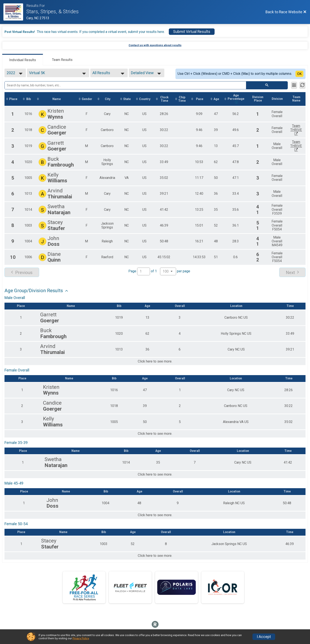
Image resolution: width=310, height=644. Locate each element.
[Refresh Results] (302, 85)
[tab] (23, 60)
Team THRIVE (301, 130)
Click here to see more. (155, 362)
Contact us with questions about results (155, 45)
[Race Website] (15, 12)
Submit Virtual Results (192, 32)
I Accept (264, 637)
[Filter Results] (294, 85)
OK (299, 74)
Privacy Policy (81, 638)
